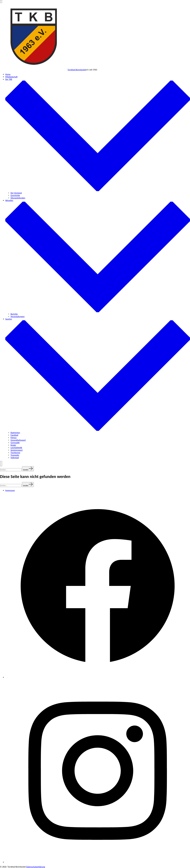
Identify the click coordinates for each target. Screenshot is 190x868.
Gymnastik (15, 443)
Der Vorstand (16, 193)
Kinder (13, 445)
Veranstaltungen (18, 317)
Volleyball (15, 458)
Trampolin (15, 455)
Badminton (15, 433)
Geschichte (15, 195)
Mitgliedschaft (11, 77)
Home (8, 74)
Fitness (14, 438)
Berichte (14, 314)
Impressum (10, 490)
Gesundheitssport (18, 440)
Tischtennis (15, 453)
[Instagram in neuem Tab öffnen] (98, 862)
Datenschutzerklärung (36, 867)
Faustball (14, 435)
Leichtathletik (16, 448)
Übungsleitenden (18, 198)
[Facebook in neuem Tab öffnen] (98, 677)
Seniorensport (17, 450)
